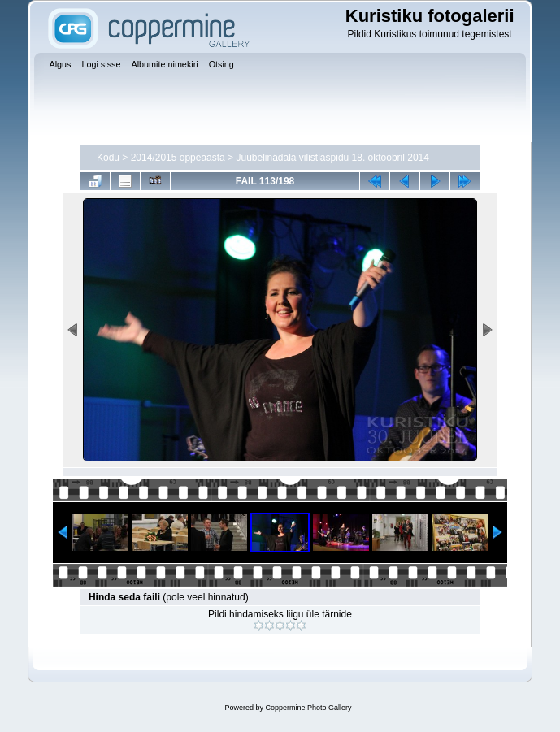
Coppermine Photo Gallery (308, 708)
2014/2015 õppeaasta (178, 158)
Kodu (108, 158)
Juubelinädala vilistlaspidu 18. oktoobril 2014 (332, 158)
